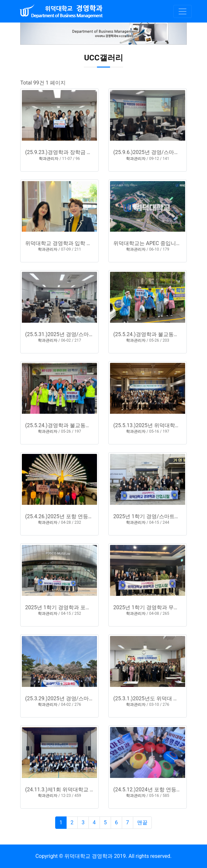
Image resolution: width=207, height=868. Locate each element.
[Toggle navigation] (183, 11)
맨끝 (142, 822)
